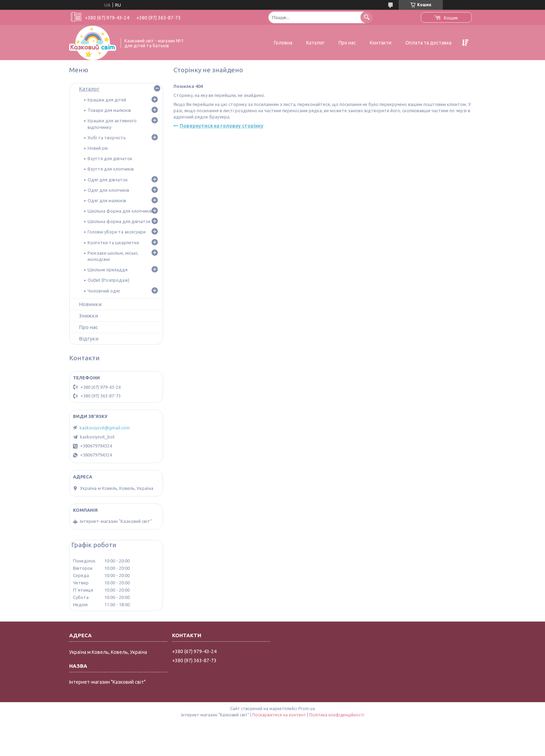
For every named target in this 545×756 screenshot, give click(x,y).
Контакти (381, 43)
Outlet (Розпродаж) (108, 280)
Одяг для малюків (107, 200)
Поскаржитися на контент (279, 715)
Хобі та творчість (107, 138)
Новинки (90, 304)
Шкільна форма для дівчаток (119, 221)
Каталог (315, 43)
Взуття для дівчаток (110, 158)
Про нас (347, 43)
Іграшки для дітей (107, 100)
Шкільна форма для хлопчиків (120, 211)
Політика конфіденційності (337, 715)
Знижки (88, 316)
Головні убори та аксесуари (117, 232)
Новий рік (98, 148)
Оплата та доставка (428, 43)
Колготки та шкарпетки (113, 243)
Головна (283, 43)
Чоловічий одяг (104, 291)
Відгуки (89, 339)
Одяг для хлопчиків (108, 190)
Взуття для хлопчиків (111, 169)
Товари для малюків (109, 110)
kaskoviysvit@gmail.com (105, 428)
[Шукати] (367, 17)
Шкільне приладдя (108, 270)
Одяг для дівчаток (108, 180)
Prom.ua (307, 709)
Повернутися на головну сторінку (222, 126)
